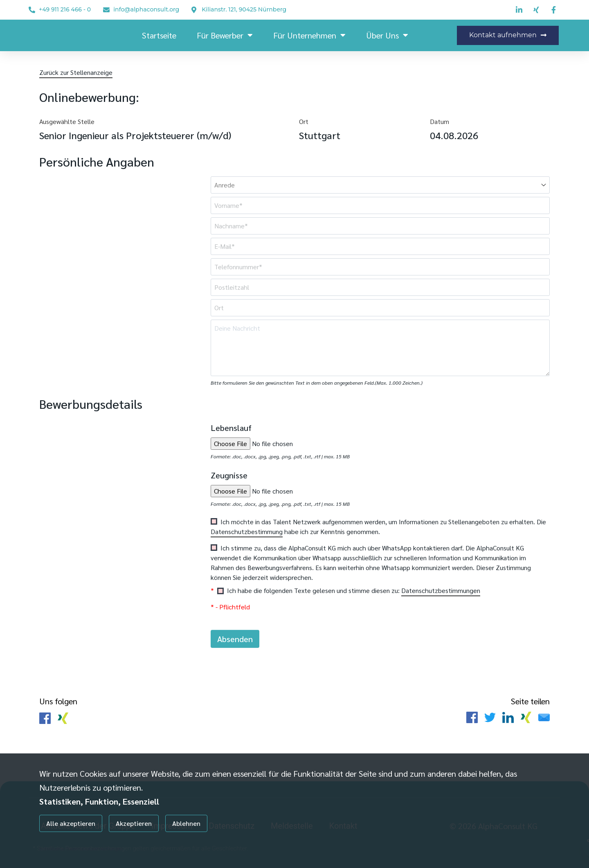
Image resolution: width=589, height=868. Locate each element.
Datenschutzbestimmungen (441, 590)
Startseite (159, 35)
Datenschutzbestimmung (247, 531)
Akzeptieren (134, 823)
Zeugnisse (229, 475)
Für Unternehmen (309, 35)
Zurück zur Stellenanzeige (76, 72)
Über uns (387, 35)
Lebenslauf (231, 428)
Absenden (235, 639)
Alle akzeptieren (71, 823)
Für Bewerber (225, 35)
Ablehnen (186, 823)
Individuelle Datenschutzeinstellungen (81, 848)
